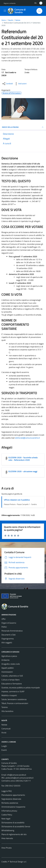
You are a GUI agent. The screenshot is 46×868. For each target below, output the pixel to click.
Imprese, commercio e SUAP (13, 691)
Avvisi (4, 733)
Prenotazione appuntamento (13, 795)
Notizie (4, 725)
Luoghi (4, 746)
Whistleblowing (8, 830)
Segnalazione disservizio (11, 799)
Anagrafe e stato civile (11, 664)
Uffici (3, 619)
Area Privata (7, 848)
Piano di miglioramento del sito (14, 834)
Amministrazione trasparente (13, 807)
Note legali (6, 819)
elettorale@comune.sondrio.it (27, 438)
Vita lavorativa (7, 711)
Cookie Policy (7, 815)
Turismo (5, 707)
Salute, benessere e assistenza (14, 699)
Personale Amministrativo (12, 631)
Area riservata (7, 838)
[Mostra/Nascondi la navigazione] (5, 11)
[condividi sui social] (7, 84)
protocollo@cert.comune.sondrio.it (20, 778)
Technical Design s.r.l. (18, 862)
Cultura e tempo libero (10, 680)
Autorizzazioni (7, 672)
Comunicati (6, 729)
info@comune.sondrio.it (16, 775)
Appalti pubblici (8, 668)
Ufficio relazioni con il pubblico (17, 500)
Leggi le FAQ (7, 791)
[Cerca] (39, 11)
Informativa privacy (9, 811)
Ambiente (5, 660)
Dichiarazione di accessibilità (13, 823)
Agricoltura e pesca (9, 656)
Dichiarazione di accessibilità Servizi (16, 826)
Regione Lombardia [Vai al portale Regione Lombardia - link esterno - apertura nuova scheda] (10, 3)
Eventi (4, 750)
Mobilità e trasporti (9, 695)
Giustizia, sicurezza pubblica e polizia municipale (21, 688)
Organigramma (8, 639)
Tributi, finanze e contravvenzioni (15, 703)
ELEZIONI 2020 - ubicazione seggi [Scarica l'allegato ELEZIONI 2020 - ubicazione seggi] (23, 471)
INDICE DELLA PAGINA (23, 127)
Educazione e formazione (12, 684)
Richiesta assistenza (10, 803)
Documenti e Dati (9, 635)
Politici (4, 627)
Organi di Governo (9, 623)
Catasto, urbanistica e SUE (12, 676)
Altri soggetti (7, 643)
